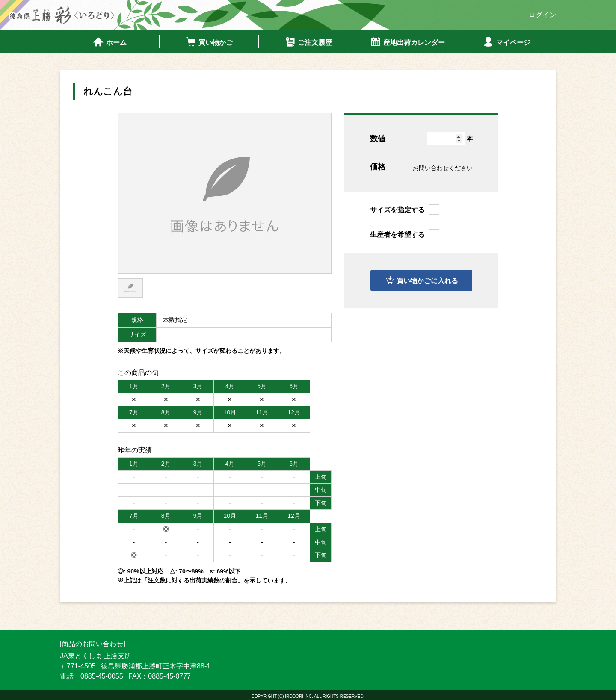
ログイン (542, 15)
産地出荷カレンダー (407, 42)
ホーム (110, 42)
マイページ (507, 42)
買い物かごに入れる (428, 281)
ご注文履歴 (308, 42)
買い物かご (209, 42)
